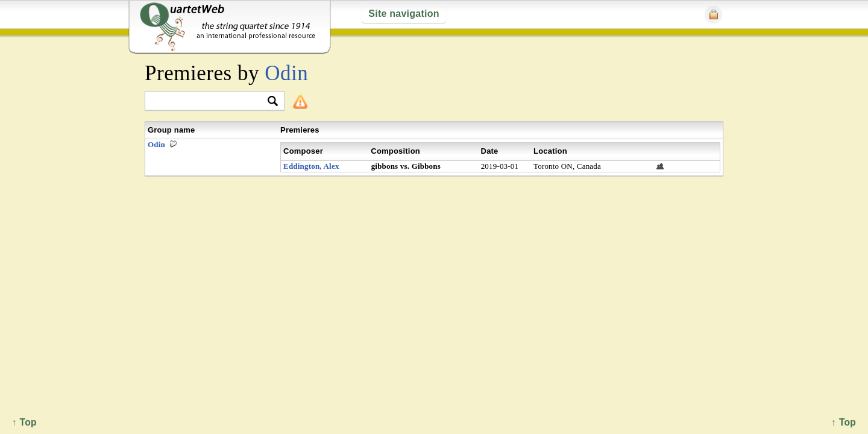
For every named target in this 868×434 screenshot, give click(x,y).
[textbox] (209, 102)
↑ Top (844, 422)
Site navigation (404, 14)
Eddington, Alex (311, 166)
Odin (286, 73)
